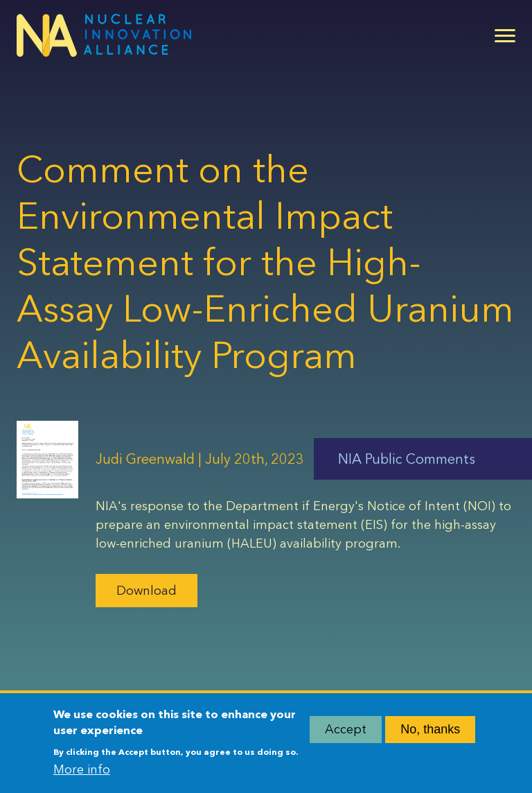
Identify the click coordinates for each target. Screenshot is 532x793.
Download (147, 591)
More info (82, 774)
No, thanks (430, 733)
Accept (346, 733)
